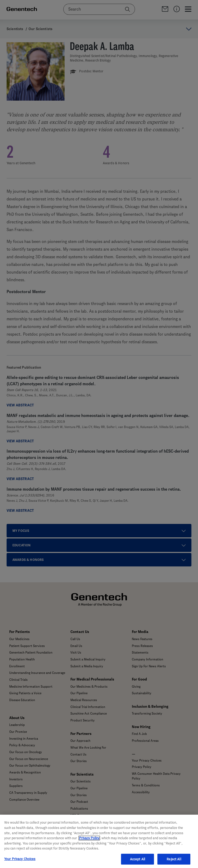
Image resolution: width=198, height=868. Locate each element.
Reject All (174, 862)
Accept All (137, 862)
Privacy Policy (89, 841)
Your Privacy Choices (20, 862)
